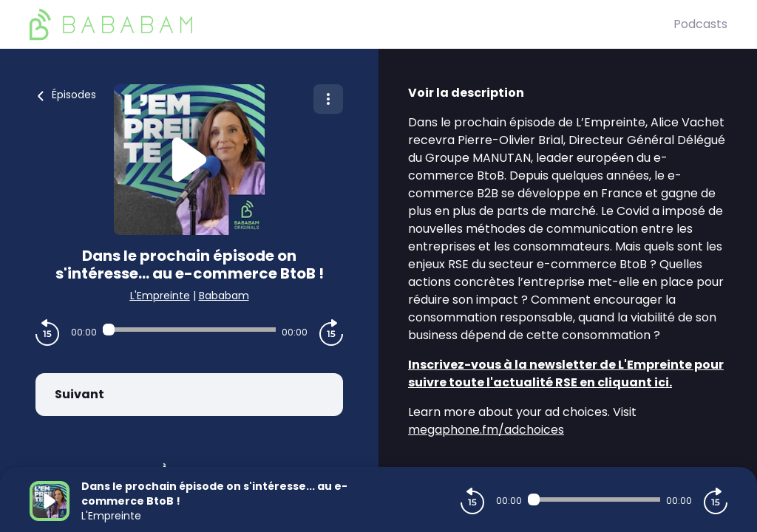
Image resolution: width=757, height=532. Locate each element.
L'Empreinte (160, 296)
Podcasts (700, 24)
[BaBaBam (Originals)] (352, 24)
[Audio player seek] (189, 330)
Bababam (224, 296)
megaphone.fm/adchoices (486, 430)
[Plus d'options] (328, 99)
